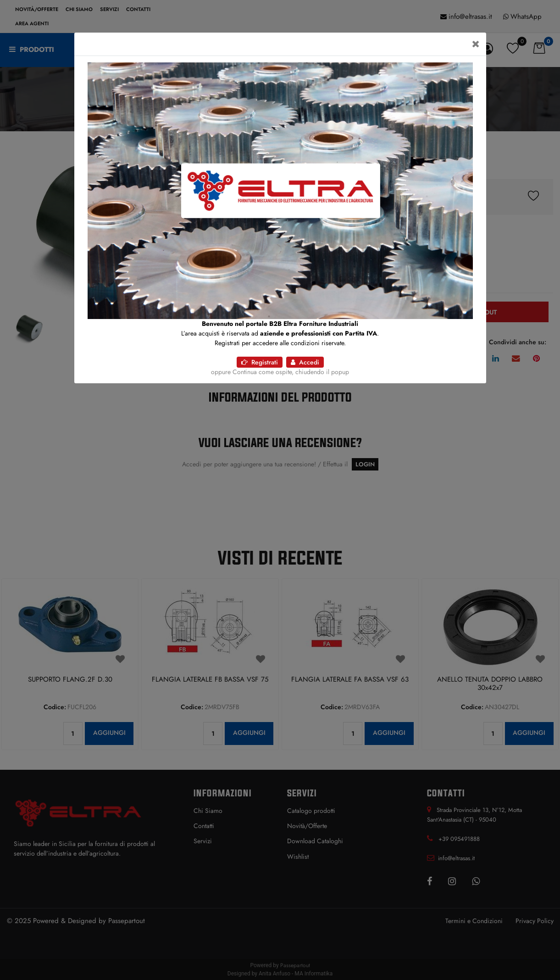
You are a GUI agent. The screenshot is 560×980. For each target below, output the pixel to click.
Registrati (260, 362)
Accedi (305, 362)
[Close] (476, 44)
